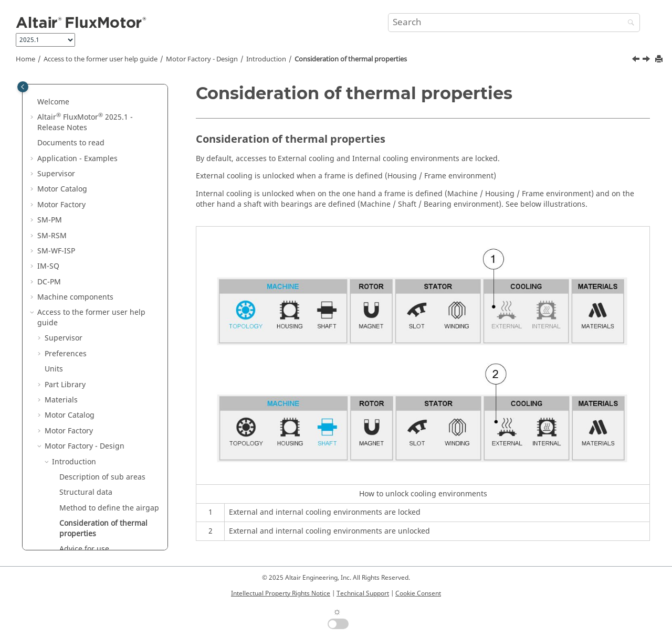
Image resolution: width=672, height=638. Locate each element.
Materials (61, 212)
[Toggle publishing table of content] (23, 87)
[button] (33, 94)
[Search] (628, 23)
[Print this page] (660, 60)
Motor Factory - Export (83, 515)
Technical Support (363, 593)
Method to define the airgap (109, 320)
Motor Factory (69, 243)
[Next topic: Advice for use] (647, 60)
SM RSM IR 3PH (79, 438)
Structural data (86, 304)
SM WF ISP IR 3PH (83, 423)
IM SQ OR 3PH (77, 469)
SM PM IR (69, 392)
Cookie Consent (418, 593)
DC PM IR (68, 484)
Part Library (65, 196)
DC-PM (49, 94)
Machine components (75, 109)
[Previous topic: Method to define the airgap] (637, 60)
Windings (69, 376)
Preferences (66, 166)
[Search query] (514, 23)
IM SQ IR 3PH (75, 453)
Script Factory (69, 530)
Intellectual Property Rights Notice (281, 593)
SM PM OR (70, 407)
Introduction (266, 59)
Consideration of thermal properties (351, 59)
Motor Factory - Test (80, 500)
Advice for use (84, 361)
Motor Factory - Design (202, 59)
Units (54, 181)
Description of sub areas (102, 289)
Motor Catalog (70, 227)
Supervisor (64, 150)
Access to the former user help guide (101, 59)
